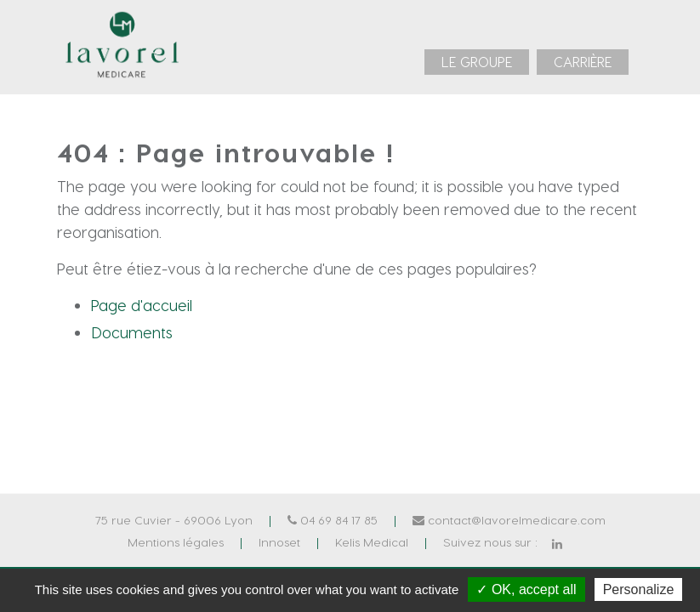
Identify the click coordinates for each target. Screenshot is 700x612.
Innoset (279, 542)
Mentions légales (176, 542)
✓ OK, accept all (526, 589)
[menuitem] (477, 62)
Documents (132, 332)
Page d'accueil (142, 305)
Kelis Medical (372, 542)
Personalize (639, 589)
